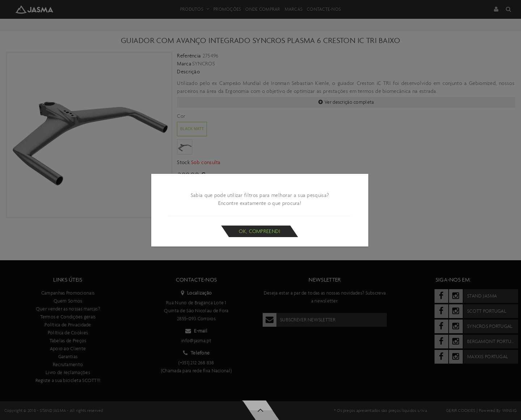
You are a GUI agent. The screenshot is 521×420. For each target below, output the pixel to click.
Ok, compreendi (260, 231)
